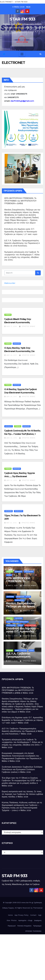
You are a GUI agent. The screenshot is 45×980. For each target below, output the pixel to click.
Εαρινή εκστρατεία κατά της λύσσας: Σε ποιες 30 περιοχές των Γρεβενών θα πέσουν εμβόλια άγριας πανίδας (22, 794)
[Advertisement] (22, 957)
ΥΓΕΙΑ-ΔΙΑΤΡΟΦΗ (31, 625)
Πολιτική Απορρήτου (24, 926)
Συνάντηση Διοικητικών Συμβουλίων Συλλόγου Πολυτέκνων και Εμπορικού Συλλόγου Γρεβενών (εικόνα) (22, 769)
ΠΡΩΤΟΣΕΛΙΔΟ (29, 572)
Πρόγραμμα (37, 926)
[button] (40, 54)
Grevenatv (9, 426)
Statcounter (10, 283)
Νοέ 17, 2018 (12, 326)
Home (10, 915)
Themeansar (38, 908)
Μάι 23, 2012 (12, 523)
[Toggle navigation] (22, 54)
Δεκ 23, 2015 (12, 438)
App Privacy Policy (21, 915)
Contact (33, 915)
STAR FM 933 (22, 19)
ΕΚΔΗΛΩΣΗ (17, 344)
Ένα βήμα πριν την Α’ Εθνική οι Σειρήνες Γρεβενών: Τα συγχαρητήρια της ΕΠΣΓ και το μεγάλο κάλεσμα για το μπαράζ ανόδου (21, 780)
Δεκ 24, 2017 (12, 355)
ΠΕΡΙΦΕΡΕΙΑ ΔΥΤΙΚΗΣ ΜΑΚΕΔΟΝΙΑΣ (17, 622)
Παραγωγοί (12, 926)
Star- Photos (12, 920)
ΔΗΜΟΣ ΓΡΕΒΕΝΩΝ (21, 650)
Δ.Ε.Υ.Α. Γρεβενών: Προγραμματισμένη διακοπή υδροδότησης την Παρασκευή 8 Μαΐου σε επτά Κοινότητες (22, 243)
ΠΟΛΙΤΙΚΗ (10, 600)
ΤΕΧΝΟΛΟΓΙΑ (18, 511)
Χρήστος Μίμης (27, 326)
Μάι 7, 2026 (13, 636)
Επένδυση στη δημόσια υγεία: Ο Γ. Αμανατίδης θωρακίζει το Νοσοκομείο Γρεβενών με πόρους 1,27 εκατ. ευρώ (21, 232)
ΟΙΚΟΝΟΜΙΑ (9, 511)
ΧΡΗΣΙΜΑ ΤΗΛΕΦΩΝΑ (33, 931)
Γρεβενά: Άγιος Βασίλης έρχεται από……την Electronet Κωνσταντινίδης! (20, 476)
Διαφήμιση (38, 920)
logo (40, 915)
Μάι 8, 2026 (13, 586)
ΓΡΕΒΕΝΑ (8, 315)
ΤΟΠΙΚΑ (9, 575)
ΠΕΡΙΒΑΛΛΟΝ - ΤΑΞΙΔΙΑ (23, 597)
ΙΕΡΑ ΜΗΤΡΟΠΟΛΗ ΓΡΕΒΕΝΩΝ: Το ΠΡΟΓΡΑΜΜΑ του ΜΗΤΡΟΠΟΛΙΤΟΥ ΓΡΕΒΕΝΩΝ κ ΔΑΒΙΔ (20, 201)
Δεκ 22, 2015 (12, 480)
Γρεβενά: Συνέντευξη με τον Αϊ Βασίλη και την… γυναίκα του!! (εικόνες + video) (22, 434)
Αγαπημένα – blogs (25, 920)
